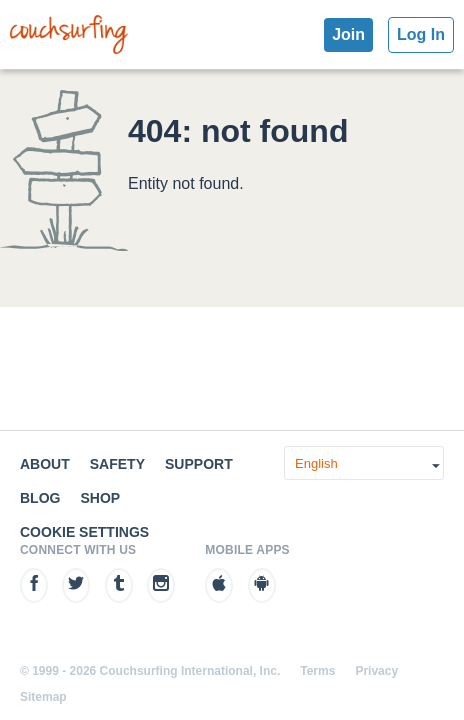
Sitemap (43, 697)
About (45, 464)
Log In (421, 34)
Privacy (376, 671)
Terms (317, 671)
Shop (100, 498)
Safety (117, 464)
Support (199, 464)
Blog (40, 498)
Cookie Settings (84, 532)
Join (348, 34)
